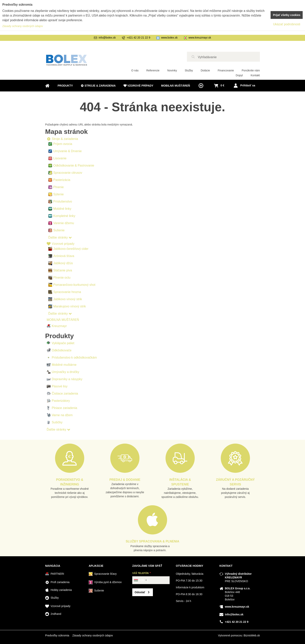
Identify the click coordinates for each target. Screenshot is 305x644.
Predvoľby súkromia (57, 635)
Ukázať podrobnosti (287, 24)
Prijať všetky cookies (287, 15)
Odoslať (140, 592)
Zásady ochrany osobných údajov (93, 635)
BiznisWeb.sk (252, 635)
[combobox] (140, 580)
